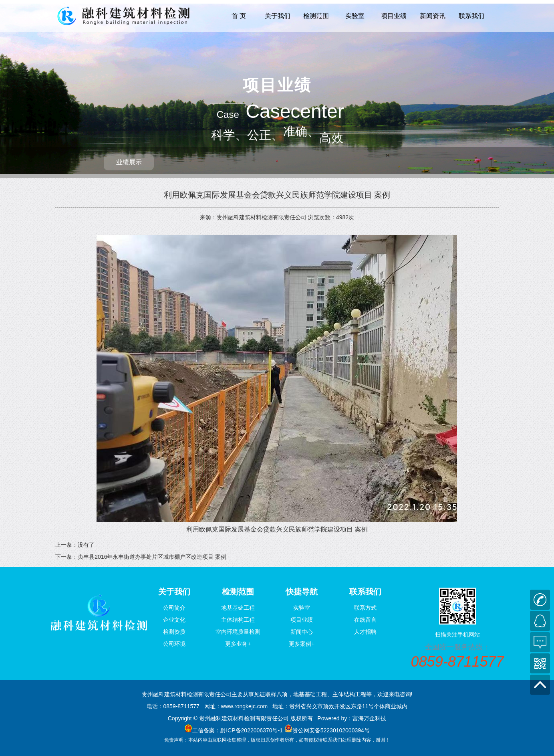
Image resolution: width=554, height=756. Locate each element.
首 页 (239, 16)
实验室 (355, 16)
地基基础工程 (238, 608)
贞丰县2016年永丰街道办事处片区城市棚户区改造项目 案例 (152, 557)
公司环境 (174, 644)
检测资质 (174, 632)
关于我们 (278, 16)
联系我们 (471, 16)
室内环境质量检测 (238, 632)
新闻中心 (302, 632)
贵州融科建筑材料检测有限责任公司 (262, 217)
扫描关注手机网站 (457, 635)
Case (228, 114)
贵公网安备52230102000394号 (331, 730)
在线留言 (365, 620)
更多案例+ (302, 644)
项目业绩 (394, 16)
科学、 (229, 135)
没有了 (86, 545)
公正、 (265, 135)
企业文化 (174, 620)
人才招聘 (365, 632)
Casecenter (295, 111)
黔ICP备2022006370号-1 (252, 730)
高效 (331, 74)
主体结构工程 (238, 620)
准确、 (301, 136)
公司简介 (174, 608)
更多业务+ (238, 644)
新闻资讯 (433, 16)
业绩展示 (129, 162)
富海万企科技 (369, 718)
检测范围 (316, 16)
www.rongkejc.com (245, 706)
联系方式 (365, 608)
